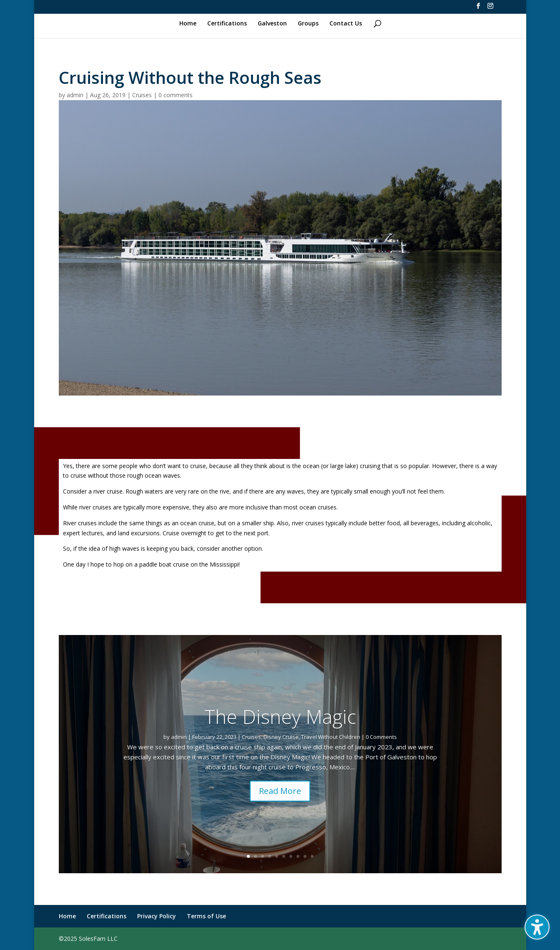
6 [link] (284, 856)
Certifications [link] (227, 24)
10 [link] (312, 856)
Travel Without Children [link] (331, 749)
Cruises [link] (142, 95)
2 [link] (255, 856)
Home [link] (188, 24)
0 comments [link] (176, 95)
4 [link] (270, 856)
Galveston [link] (272, 24)
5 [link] (277, 856)
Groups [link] (308, 24)
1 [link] (248, 856)
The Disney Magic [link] (280, 728)
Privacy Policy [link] (157, 916)
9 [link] (305, 856)
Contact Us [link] (346, 24)
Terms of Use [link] (206, 916)
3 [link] (262, 856)
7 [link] (291, 856)
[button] (537, 927)
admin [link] (75, 95)
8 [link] (298, 856)
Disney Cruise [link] (281, 749)
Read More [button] (280, 803)
